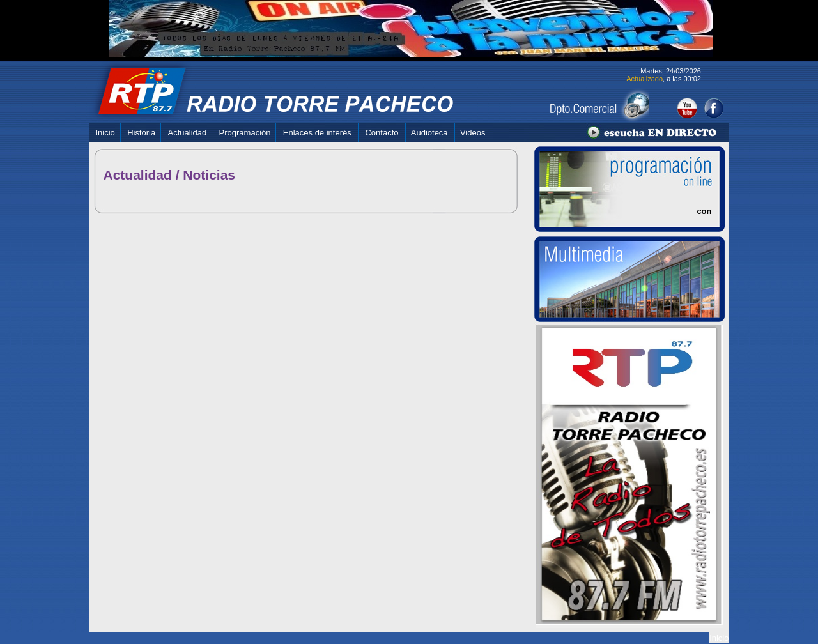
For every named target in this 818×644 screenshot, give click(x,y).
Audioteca (429, 133)
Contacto (382, 133)
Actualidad (188, 133)
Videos (473, 133)
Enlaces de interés (317, 133)
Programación (245, 133)
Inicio (105, 133)
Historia (141, 133)
